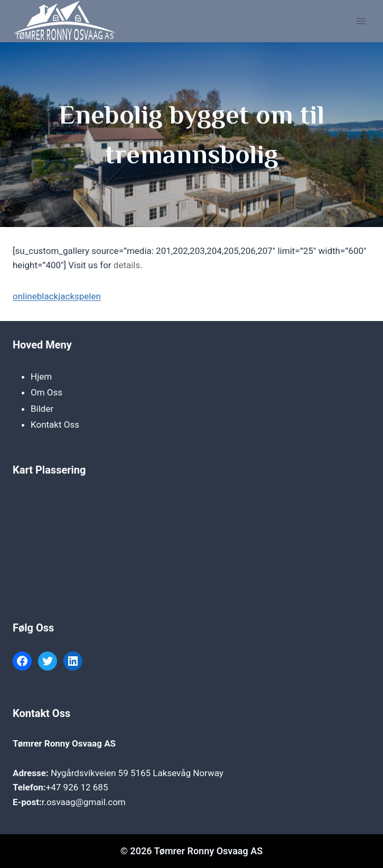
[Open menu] (361, 21)
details (127, 265)
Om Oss (46, 392)
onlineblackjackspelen (57, 296)
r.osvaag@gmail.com (84, 802)
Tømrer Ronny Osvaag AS (64, 743)
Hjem (41, 376)
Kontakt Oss (55, 424)
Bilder (42, 409)
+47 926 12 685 (77, 787)
